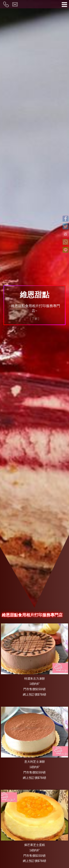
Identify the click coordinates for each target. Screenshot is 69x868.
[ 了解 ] (35, 319)
